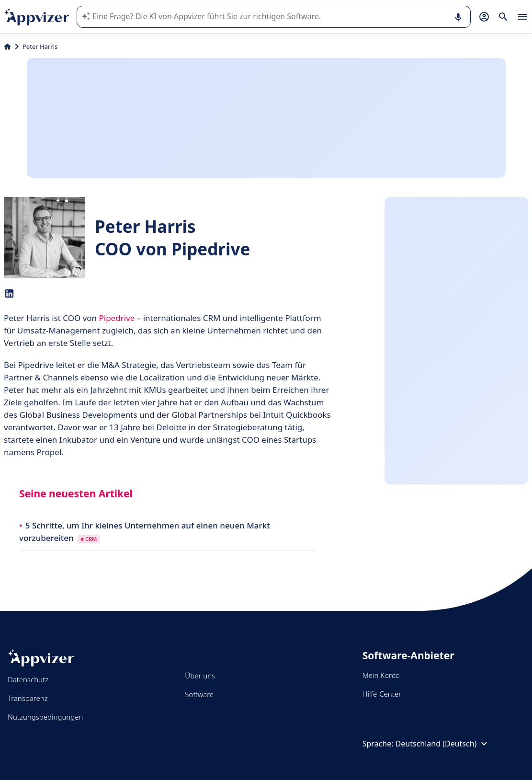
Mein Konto (381, 675)
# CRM (89, 539)
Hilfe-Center (382, 694)
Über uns (200, 676)
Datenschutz (28, 679)
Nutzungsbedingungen (45, 717)
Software (199, 694)
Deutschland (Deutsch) (443, 744)
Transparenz (28, 698)
